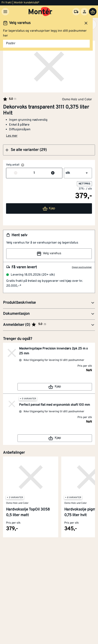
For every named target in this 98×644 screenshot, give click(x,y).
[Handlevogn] (93, 12)
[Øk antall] (53, 173)
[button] (49, 150)
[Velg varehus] (76, 12)
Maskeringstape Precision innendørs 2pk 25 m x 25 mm (53, 351)
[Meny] (5, 12)
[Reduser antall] (16, 173)
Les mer (12, 136)
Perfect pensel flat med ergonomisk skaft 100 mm (54, 405)
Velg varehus (49, 254)
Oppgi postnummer (82, 267)
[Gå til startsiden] (40, 12)
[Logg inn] (84, 12)
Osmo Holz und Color (77, 99)
